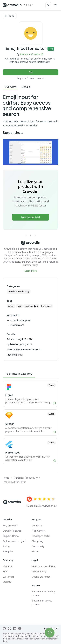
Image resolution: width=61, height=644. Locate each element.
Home (6, 478)
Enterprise (8, 551)
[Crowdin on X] (9, 628)
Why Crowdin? (10, 526)
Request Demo (11, 536)
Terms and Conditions (44, 566)
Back (9, 16)
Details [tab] (26, 87)
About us (7, 566)
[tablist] (30, 87)
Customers (8, 577)
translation (46, 306)
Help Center (38, 531)
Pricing (6, 546)
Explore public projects (15, 541)
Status (35, 551)
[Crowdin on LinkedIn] (15, 628)
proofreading (31, 306)
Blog (5, 571)
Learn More (31, 271)
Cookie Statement (42, 577)
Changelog (37, 541)
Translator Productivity (19, 291)
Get (31, 72)
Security (7, 582)
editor (11, 306)
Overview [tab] (10, 87)
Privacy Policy (39, 571)
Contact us (38, 526)
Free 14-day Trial (30, 217)
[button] (50, 633)
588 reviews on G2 (47, 506)
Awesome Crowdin (30, 54)
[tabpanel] (30, 183)
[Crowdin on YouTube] (20, 628)
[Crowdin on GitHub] (4, 628)
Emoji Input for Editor (14, 482)
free (19, 306)
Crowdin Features (12, 531)
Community (38, 546)
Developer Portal (41, 536)
